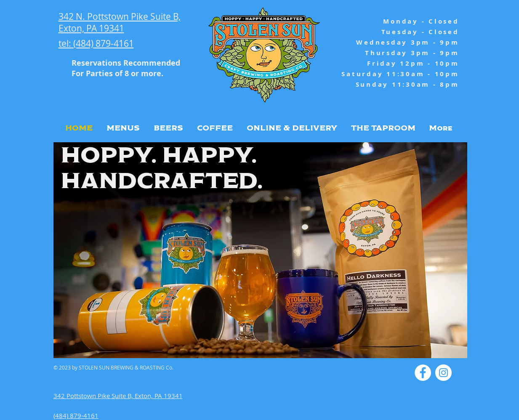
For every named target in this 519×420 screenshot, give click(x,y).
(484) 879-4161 (76, 415)
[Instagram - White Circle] (443, 373)
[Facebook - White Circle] (423, 373)
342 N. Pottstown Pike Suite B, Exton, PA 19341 (120, 22)
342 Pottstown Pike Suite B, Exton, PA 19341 (118, 396)
